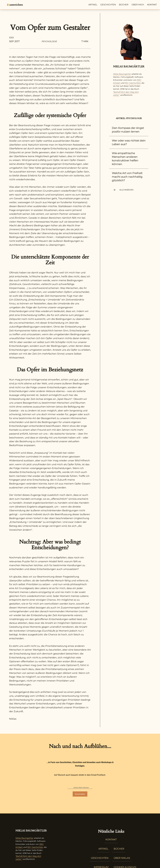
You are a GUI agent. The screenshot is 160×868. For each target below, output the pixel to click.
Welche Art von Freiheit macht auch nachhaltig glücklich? (127, 177)
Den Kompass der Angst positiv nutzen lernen (128, 130)
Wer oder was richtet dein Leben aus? (129, 142)
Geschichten (108, 5)
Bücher (124, 5)
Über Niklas (122, 858)
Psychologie (49, 41)
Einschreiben (80, 794)
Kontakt (152, 5)
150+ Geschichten (133, 83)
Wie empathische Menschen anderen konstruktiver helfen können (125, 159)
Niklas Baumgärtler (122, 74)
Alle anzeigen (123, 190)
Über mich (138, 5)
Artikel (93, 5)
